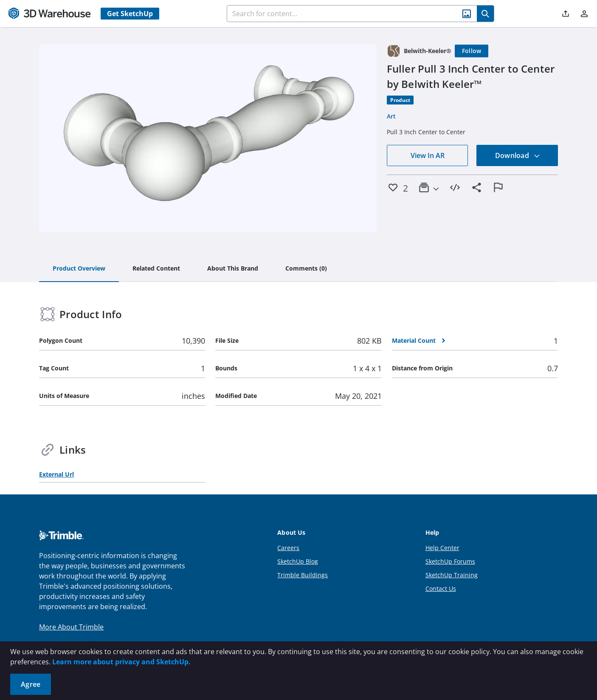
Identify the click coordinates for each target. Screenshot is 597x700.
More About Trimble (71, 627)
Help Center (442, 548)
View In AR (428, 155)
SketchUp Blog (298, 561)
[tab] (79, 269)
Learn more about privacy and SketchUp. (121, 662)
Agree (31, 684)
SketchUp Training (452, 575)
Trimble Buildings (303, 575)
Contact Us (441, 589)
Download (518, 155)
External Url (56, 474)
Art (391, 116)
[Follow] (472, 51)
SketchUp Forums (450, 561)
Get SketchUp (130, 14)
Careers (288, 548)
